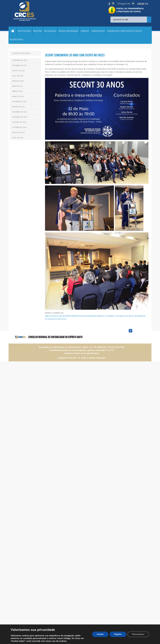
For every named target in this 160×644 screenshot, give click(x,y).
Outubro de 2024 (19, 122)
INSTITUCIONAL (24, 31)
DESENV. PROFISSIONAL (68, 31)
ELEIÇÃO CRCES (16, 39)
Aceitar (100, 634)
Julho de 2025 (18, 76)
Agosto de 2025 (18, 71)
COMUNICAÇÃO (98, 31)
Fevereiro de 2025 (19, 102)
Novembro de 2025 (20, 60)
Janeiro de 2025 (18, 107)
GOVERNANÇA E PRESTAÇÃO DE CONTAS (124, 31)
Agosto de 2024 (18, 133)
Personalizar (138, 634)
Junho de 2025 (18, 81)
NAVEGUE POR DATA (21, 53)
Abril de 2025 (17, 91)
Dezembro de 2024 (20, 112)
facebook (138, 333)
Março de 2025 (18, 96)
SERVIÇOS (85, 31)
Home (13, 31)
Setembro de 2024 (19, 127)
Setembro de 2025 (19, 66)
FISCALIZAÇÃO (50, 31)
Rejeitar (118, 634)
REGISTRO (38, 31)
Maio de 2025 (17, 86)
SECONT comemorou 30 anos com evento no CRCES (75, 55)
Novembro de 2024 (20, 117)
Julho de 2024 (18, 138)
